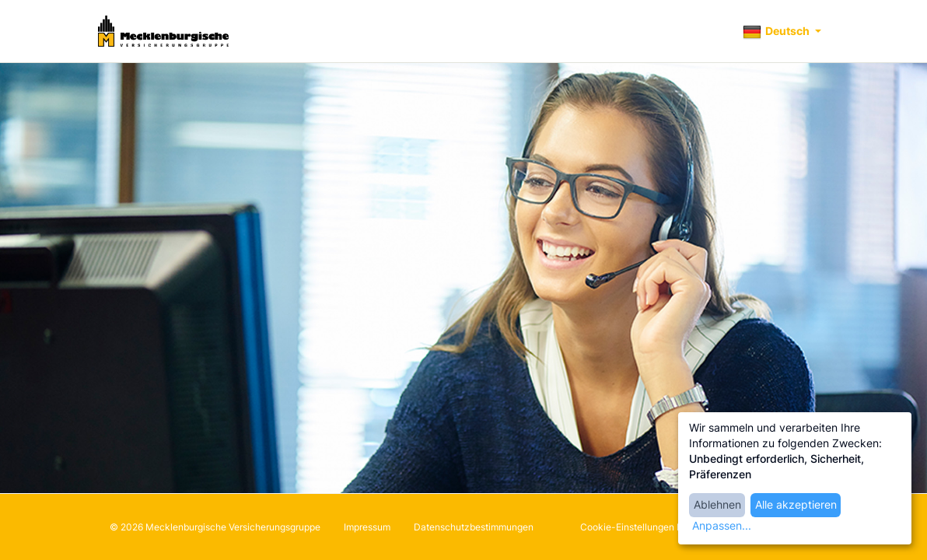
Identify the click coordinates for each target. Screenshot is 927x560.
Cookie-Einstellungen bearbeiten (652, 527)
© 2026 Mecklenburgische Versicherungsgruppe (215, 527)
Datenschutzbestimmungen (474, 527)
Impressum (367, 527)
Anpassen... (722, 525)
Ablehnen (717, 504)
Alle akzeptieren (796, 504)
